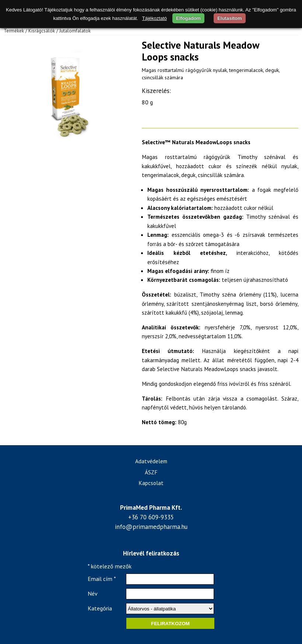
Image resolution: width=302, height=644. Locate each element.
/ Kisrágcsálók (40, 31)
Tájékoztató (154, 18)
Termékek (14, 31)
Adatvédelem (151, 461)
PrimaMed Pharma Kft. (151, 508)
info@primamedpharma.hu (151, 527)
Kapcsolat (151, 483)
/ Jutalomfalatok (73, 31)
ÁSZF (151, 472)
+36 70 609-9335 (151, 517)
